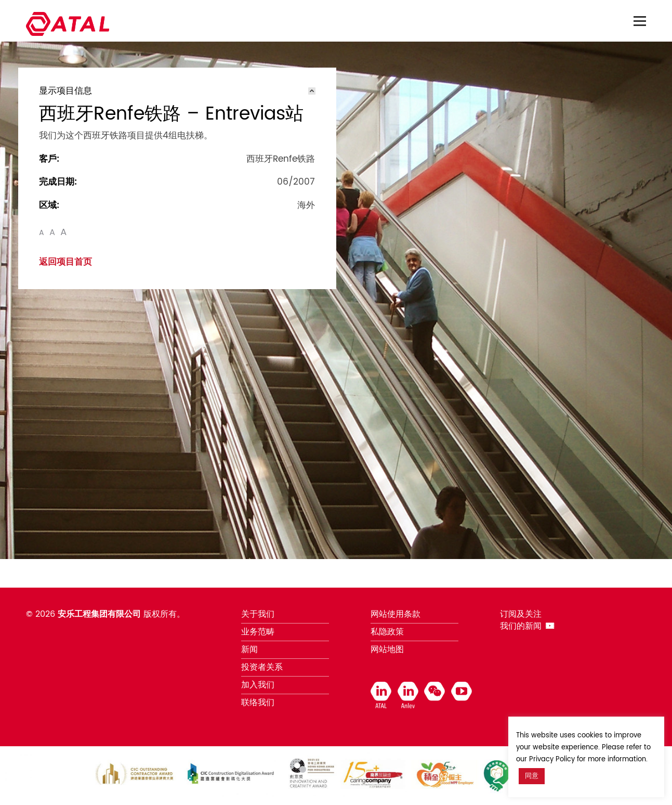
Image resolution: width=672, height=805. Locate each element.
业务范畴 (258, 632)
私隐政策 (387, 632)
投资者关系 (262, 667)
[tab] (177, 91)
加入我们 (258, 685)
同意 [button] (532, 776)
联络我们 (258, 703)
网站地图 (387, 650)
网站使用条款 (396, 614)
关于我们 (258, 614)
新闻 (249, 650)
